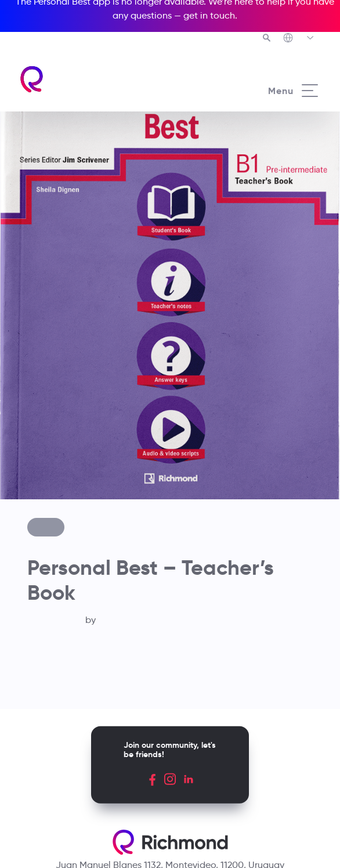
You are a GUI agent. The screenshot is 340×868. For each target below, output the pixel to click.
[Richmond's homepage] (94, 79)
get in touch (209, 15)
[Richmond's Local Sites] (299, 39)
